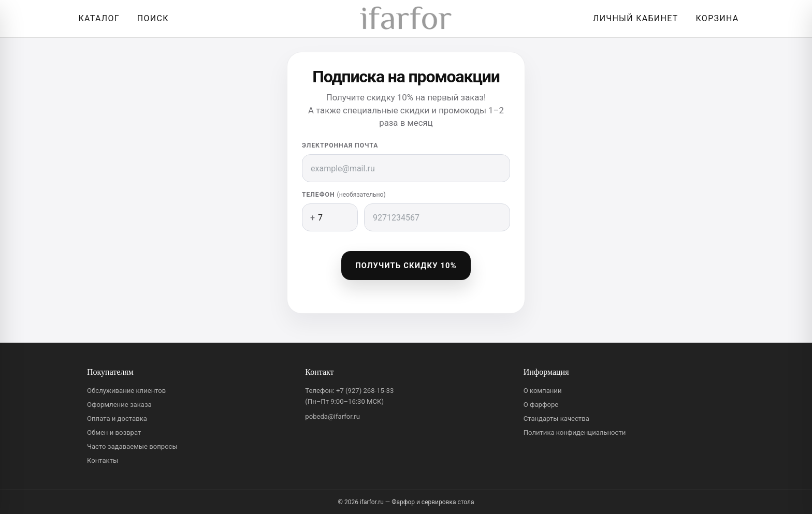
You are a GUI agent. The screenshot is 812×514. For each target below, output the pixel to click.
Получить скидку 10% (406, 266)
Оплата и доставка (117, 418)
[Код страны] (330, 217)
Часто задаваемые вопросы (132, 446)
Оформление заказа (119, 405)
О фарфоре (541, 405)
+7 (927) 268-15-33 (365, 391)
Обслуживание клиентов (126, 391)
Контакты (103, 460)
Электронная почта (340, 145)
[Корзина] (715, 19)
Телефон (344, 195)
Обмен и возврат (114, 432)
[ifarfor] (406, 19)
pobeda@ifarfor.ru (332, 416)
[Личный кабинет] (633, 19)
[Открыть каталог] (96, 19)
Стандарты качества (556, 418)
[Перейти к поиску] (150, 19)
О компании (543, 391)
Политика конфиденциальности (575, 432)
